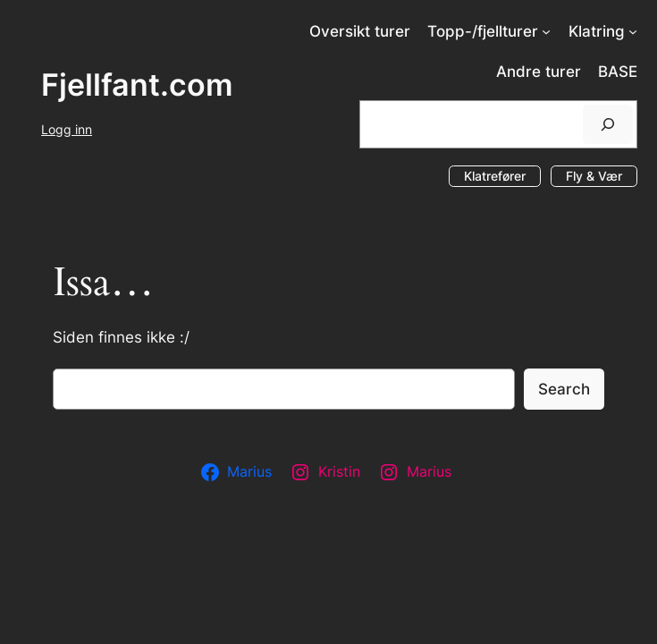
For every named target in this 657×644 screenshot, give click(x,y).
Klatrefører (495, 176)
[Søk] (608, 124)
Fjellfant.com (137, 85)
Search (564, 389)
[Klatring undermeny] (633, 31)
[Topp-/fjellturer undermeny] (546, 31)
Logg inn (67, 129)
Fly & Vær (594, 176)
